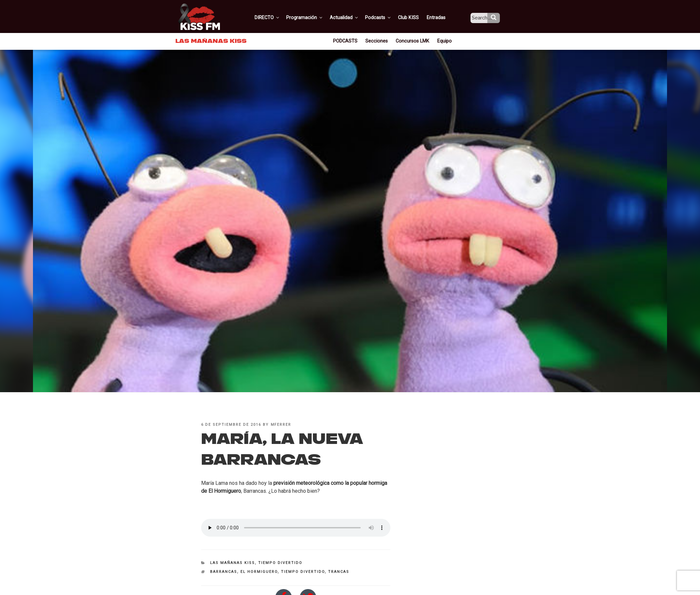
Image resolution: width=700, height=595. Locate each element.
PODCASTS (347, 41)
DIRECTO (277, 17)
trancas (339, 572)
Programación (314, 17)
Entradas (441, 17)
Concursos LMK (412, 41)
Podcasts (385, 17)
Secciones (378, 41)
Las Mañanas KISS (232, 563)
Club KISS (414, 17)
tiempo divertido (303, 572)
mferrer (281, 425)
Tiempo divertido (280, 563)
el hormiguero (259, 572)
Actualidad (352, 17)
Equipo (443, 41)
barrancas (224, 572)
